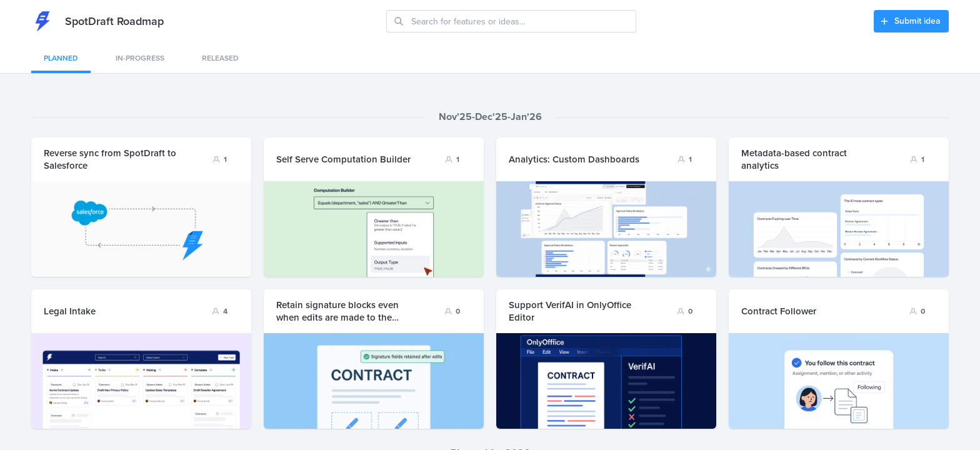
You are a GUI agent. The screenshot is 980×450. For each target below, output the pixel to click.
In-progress (140, 58)
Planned (61, 58)
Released (220, 58)
